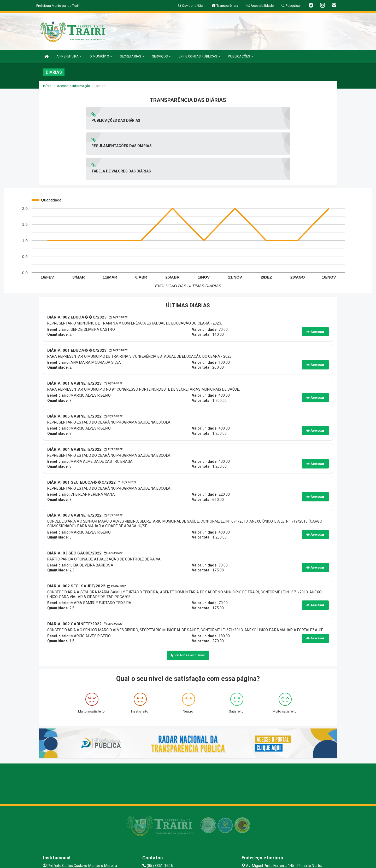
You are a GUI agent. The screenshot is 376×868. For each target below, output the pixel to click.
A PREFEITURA (69, 56)
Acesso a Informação (74, 86)
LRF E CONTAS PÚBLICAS (199, 56)
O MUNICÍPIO (101, 56)
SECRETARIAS (132, 56)
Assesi (170, 861)
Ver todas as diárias (188, 604)
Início (47, 86)
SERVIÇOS (161, 56)
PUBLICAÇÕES (240, 56)
